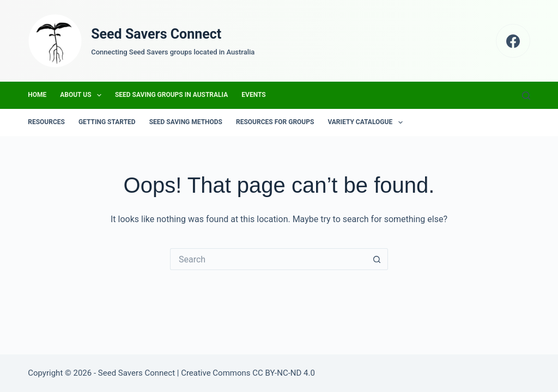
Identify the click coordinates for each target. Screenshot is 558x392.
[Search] (526, 96)
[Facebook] (513, 41)
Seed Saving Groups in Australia (171, 95)
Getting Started (107, 122)
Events (253, 95)
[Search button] (377, 259)
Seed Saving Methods (186, 122)
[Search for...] (268, 259)
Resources (46, 122)
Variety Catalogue (367, 122)
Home (37, 95)
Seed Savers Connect (156, 34)
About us (83, 95)
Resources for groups (275, 122)
